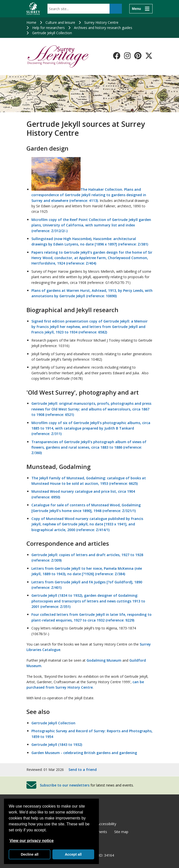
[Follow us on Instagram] (127, 56)
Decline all (30, 854)
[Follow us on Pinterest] (138, 56)
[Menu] (141, 9)
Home (31, 22)
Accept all (73, 854)
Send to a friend (83, 770)
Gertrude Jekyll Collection (52, 33)
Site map (121, 832)
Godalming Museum (104, 660)
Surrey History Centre (101, 22)
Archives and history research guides (103, 28)
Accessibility (107, 824)
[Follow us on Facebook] (117, 56)
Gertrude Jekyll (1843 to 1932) (57, 745)
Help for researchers (48, 28)
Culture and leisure (60, 22)
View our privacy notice (31, 841)
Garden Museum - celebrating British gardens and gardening (84, 753)
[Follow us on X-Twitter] (149, 56)
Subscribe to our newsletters (65, 785)
